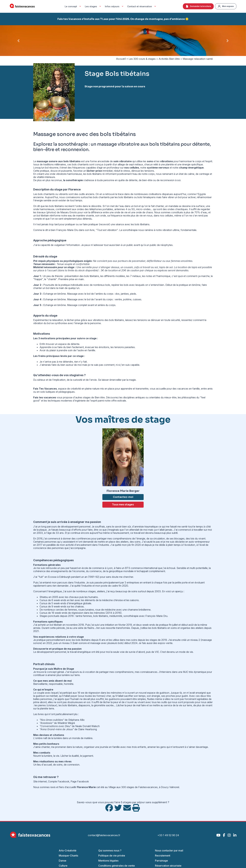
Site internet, (41, 781)
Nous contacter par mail (169, 851)
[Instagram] (229, 835)
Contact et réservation (142, 6)
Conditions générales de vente (117, 866)
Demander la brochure (198, 6)
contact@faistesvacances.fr (104, 835)
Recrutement (163, 856)
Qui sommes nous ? (110, 851)
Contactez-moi (123, 497)
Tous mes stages (123, 505)
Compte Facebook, (59, 781)
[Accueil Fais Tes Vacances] (22, 6)
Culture (63, 866)
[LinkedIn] (235, 835)
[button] (18, 41)
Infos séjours (114, 6)
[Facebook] (224, 835)
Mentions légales (108, 861)
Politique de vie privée (112, 856)
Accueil (121, 59)
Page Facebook (80, 781)
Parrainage (161, 861)
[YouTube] (218, 835)
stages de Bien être (94, 397)
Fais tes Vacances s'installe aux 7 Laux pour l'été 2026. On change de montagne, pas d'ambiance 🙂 (123, 19)
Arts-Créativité (68, 851)
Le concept (73, 6)
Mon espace (226, 6)
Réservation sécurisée (168, 866)
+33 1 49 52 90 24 (168, 835)
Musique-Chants (68, 856)
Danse (63, 861)
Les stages (93, 6)
